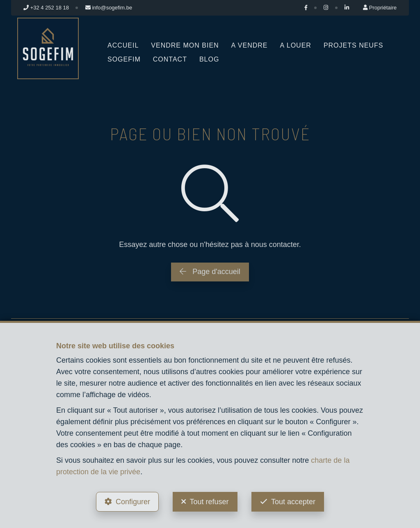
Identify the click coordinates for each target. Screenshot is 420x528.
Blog (209, 59)
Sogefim (124, 59)
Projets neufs (353, 45)
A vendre (250, 45)
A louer (296, 45)
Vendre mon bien (185, 45)
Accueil (123, 45)
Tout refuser (209, 502)
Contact (170, 59)
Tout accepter (293, 502)
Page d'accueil (210, 272)
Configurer (133, 502)
